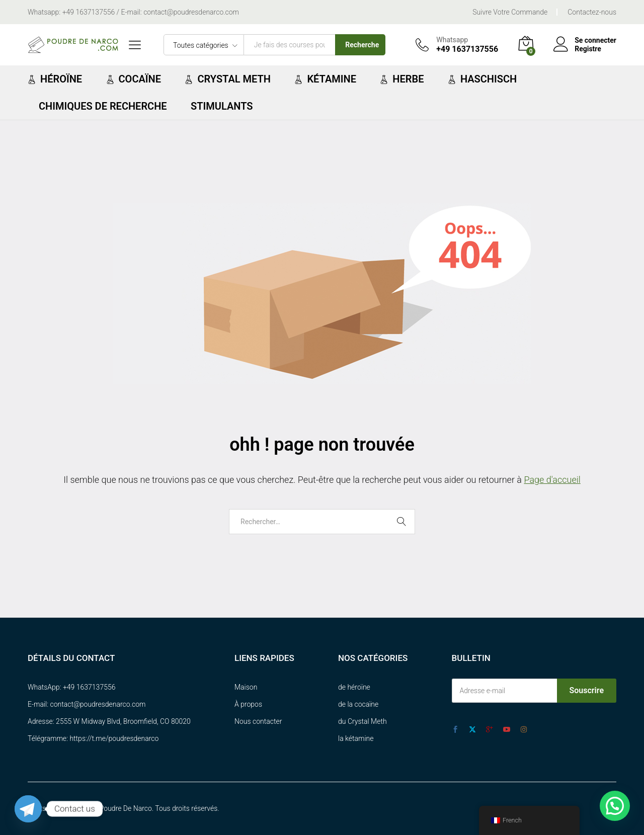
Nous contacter (258, 721)
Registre (588, 49)
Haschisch (482, 79)
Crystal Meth (228, 79)
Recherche (362, 45)
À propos (248, 704)
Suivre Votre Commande (510, 12)
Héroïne (55, 79)
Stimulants (222, 106)
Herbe (402, 79)
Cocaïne (134, 79)
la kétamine (356, 738)
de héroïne (354, 687)
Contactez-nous (592, 12)
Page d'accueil (552, 480)
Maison (246, 687)
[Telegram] (28, 809)
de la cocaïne (358, 704)
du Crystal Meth (363, 721)
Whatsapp (452, 40)
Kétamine (325, 79)
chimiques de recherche (103, 106)
